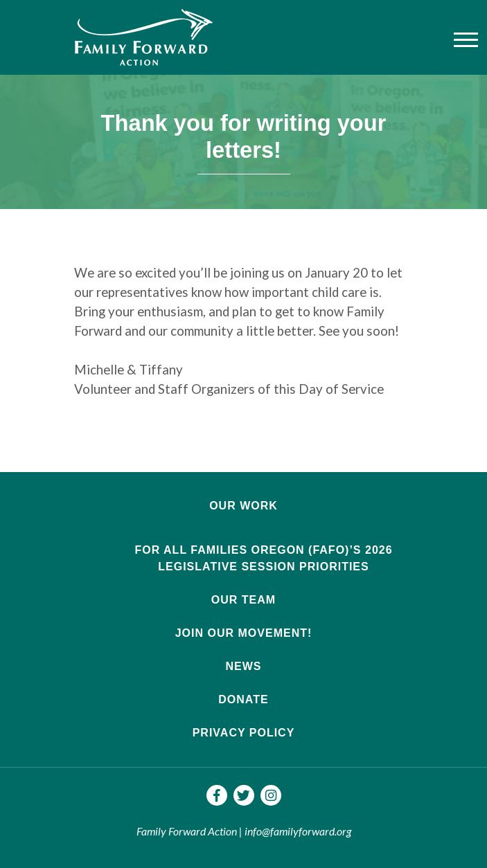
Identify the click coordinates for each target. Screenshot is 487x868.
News (244, 666)
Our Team (244, 600)
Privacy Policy (244, 733)
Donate (243, 699)
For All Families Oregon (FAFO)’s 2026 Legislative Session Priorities (263, 558)
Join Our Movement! (244, 633)
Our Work (244, 506)
